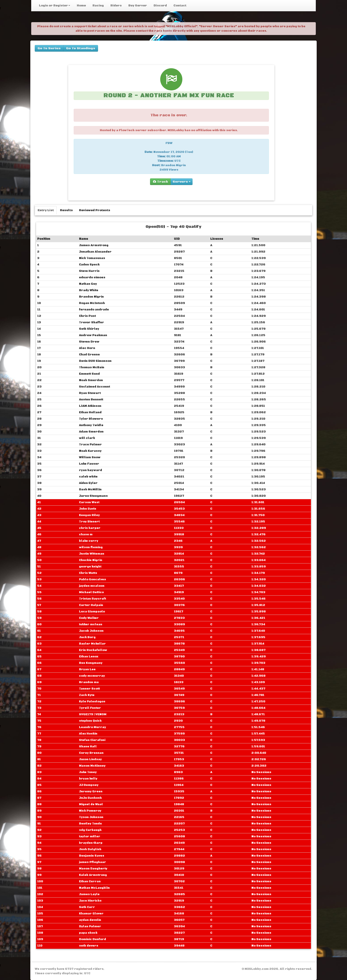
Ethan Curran (90, 881)
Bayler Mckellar (92, 644)
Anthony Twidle (91, 425)
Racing (98, 6)
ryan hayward (91, 470)
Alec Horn (87, 348)
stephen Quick (90, 721)
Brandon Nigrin (91, 297)
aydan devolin (90, 920)
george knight (90, 567)
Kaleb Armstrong (93, 875)
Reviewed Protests (95, 210)
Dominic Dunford (93, 939)
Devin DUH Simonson (95, 361)
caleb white (88, 477)
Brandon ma (89, 682)
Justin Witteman (92, 554)
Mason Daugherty (93, 869)
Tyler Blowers (91, 419)
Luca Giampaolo (92, 612)
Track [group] (160, 182)
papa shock (88, 933)
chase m (86, 534)
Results (66, 210)
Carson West (89, 502)
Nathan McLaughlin (94, 888)
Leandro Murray (93, 727)
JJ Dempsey (89, 785)
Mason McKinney (92, 766)
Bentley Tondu (90, 824)
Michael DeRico (91, 592)
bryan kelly (88, 779)
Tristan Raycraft (93, 599)
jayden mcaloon (92, 586)
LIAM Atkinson (90, 406)
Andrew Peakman (93, 335)
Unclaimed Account (94, 387)
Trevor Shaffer (92, 322)
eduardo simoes (92, 277)
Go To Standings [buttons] (81, 48)
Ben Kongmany (91, 663)
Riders (116, 6)
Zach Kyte (87, 695)
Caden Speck (89, 265)
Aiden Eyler (88, 483)
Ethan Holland (90, 412)
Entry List (46, 210)
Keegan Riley (89, 515)
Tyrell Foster (90, 708)
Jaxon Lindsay (90, 759)
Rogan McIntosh (92, 303)
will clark (87, 438)
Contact (180, 6)
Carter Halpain (91, 605)
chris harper (90, 528)
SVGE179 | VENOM (93, 714)
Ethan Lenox (89, 657)
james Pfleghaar (93, 862)
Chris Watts (88, 573)
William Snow (90, 457)
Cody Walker (89, 618)
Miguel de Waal (91, 804)
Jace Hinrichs (90, 901)
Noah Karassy (90, 451)
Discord (160, 6)
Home (81, 6)
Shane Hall (88, 746)
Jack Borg (87, 637)
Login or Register (55, 6)
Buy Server (138, 6)
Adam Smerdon (91, 432)
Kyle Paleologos (92, 701)
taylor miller (90, 836)
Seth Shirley (89, 329)
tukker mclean (91, 624)
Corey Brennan (91, 753)
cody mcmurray (92, 676)
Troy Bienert (89, 522)
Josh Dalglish (90, 849)
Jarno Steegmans (93, 496)
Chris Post (87, 316)
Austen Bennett (91, 399)
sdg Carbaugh (90, 830)
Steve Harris (89, 271)
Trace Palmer (90, 444)
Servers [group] (182, 182)
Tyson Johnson (91, 817)
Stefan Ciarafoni (92, 740)
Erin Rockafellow (93, 650)
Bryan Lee (87, 669)
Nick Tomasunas (92, 258)
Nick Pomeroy (90, 811)
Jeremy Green (91, 791)
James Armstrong (94, 245)
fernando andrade (94, 310)
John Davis (88, 509)
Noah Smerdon (91, 380)
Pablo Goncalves (93, 579)
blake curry (89, 541)
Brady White (89, 290)
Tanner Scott (89, 689)
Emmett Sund (89, 374)
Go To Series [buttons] (49, 48)
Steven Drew (89, 342)
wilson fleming (91, 547)
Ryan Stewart (90, 393)
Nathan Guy (88, 284)
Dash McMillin (90, 489)
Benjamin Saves (92, 856)
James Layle (89, 894)
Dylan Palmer (90, 926)
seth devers (89, 946)
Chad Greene (89, 355)
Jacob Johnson (91, 631)
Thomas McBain (92, 367)
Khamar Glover (91, 914)
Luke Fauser (89, 464)
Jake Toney (88, 772)
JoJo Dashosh (90, 798)
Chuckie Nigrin (91, 560)
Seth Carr (87, 907)
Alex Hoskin (88, 734)
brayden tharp (91, 843)
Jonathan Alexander (95, 252)
